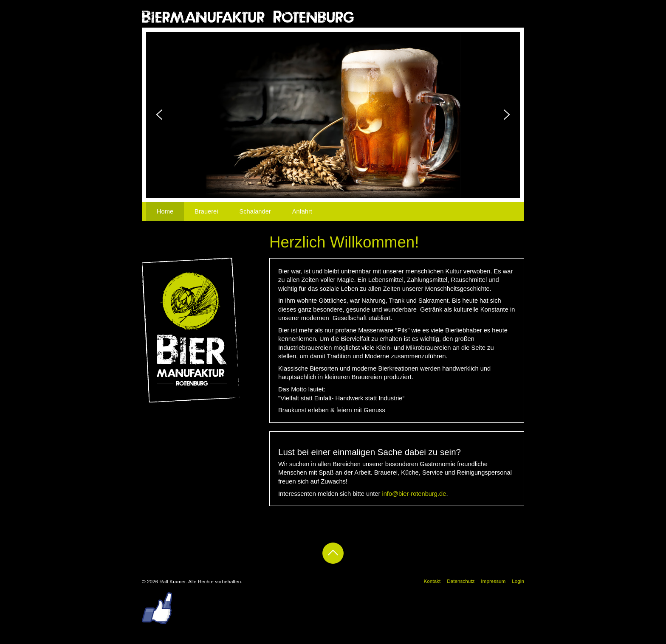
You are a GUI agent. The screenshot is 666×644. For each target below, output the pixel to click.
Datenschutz (461, 581)
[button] (159, 115)
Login (518, 581)
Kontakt (432, 581)
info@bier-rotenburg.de (414, 494)
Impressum (493, 581)
